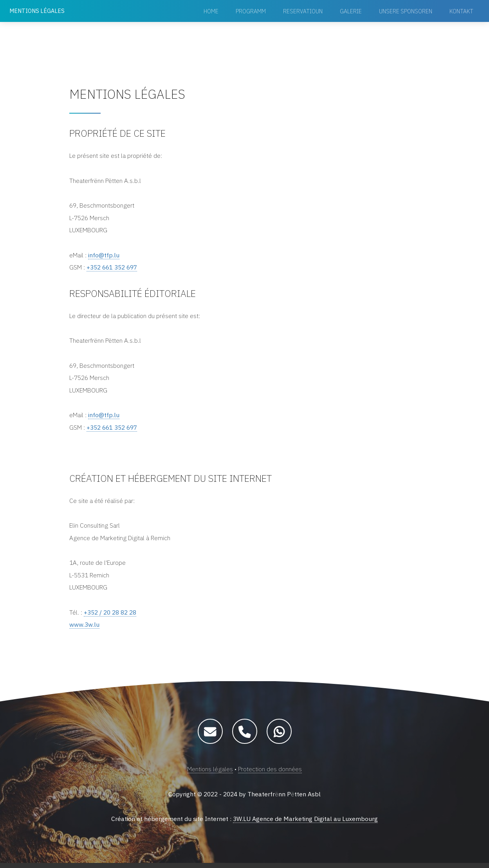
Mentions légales (210, 774)
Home (211, 11)
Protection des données (270, 774)
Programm (251, 11)
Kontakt (461, 11)
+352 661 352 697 (114, 269)
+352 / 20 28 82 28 (112, 617)
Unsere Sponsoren (406, 11)
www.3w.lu (85, 629)
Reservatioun (303, 11)
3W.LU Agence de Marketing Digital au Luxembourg (305, 824)
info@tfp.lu (104, 256)
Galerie (351, 11)
